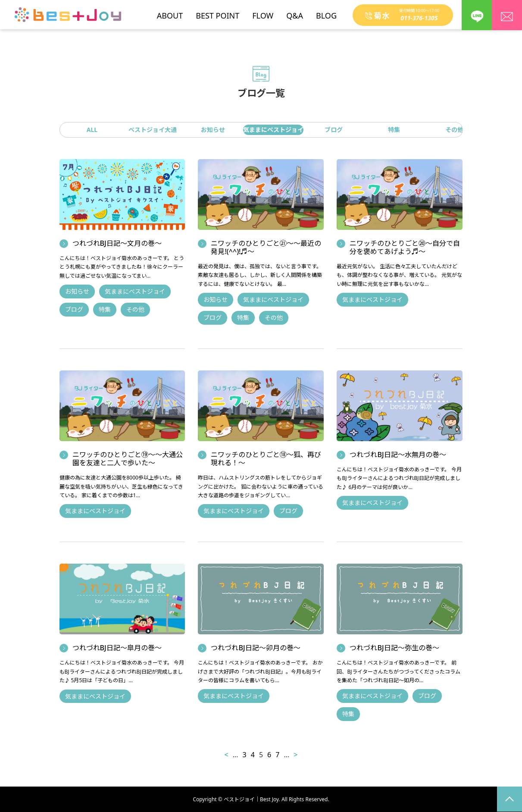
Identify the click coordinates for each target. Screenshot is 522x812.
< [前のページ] (227, 755)
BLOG (326, 13)
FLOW (263, 13)
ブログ (334, 130)
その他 (454, 130)
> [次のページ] (295, 755)
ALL (92, 130)
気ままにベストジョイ (273, 130)
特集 (394, 130)
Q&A (295, 13)
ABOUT (170, 13)
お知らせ (213, 130)
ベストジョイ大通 (153, 130)
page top (509, 799)
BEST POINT (217, 13)
